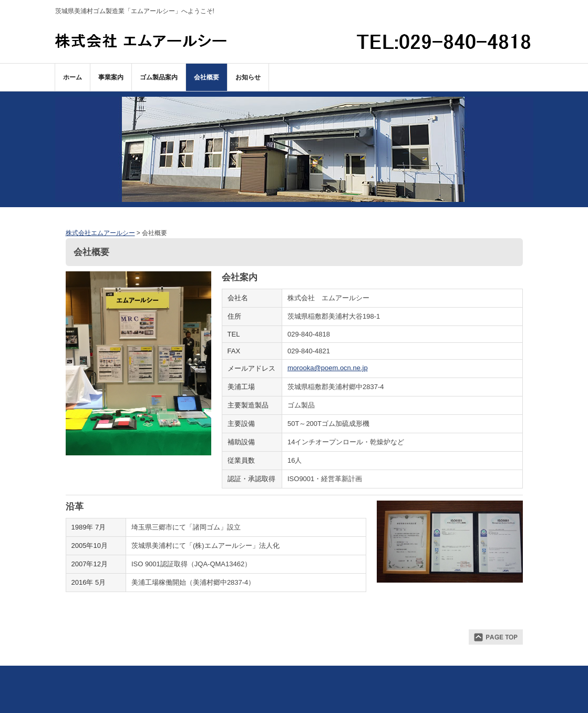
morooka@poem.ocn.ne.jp (328, 368)
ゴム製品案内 (159, 77)
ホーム (73, 77)
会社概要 (207, 77)
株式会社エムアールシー (141, 40)
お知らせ (248, 77)
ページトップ (496, 637)
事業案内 (111, 77)
